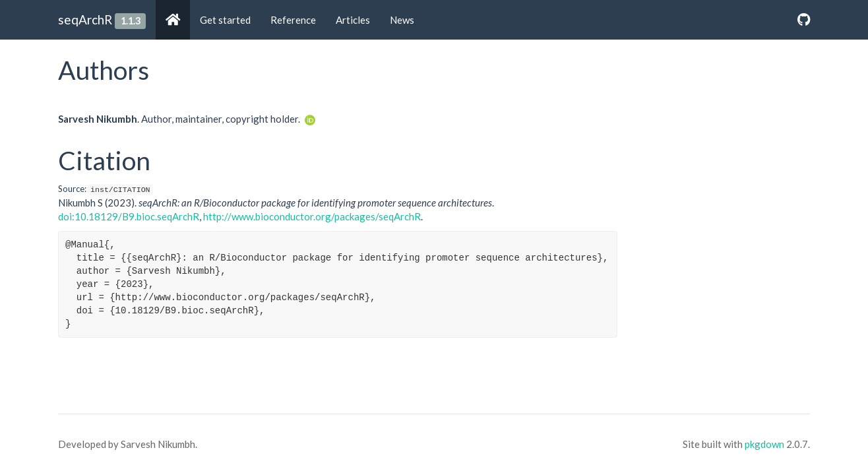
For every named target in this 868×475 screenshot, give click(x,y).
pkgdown (764, 444)
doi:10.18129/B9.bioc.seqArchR (129, 216)
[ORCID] (310, 119)
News (402, 20)
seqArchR (85, 19)
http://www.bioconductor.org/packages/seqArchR (312, 216)
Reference (293, 20)
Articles (353, 20)
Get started (225, 20)
